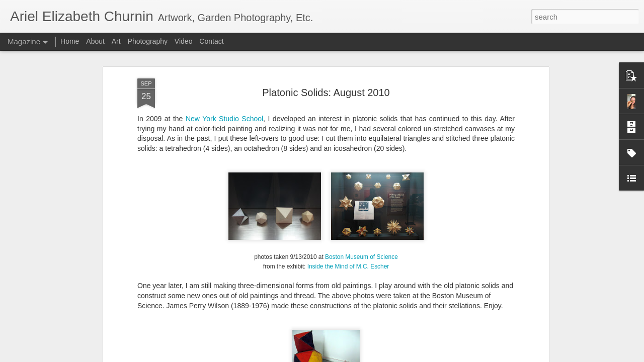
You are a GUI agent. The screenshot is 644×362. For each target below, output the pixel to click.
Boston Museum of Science (361, 257)
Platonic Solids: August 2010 (326, 93)
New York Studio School (224, 119)
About (95, 41)
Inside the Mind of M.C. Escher (348, 266)
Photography (148, 41)
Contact (211, 41)
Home (70, 41)
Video (184, 41)
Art (116, 41)
